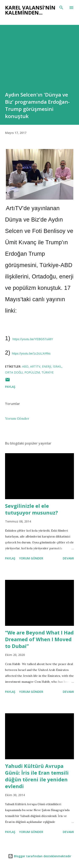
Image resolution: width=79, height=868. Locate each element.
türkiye (48, 372)
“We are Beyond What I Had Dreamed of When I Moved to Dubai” (39, 639)
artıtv (35, 366)
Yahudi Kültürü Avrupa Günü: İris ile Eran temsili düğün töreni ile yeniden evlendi (37, 776)
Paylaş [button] (10, 387)
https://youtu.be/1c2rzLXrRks (31, 353)
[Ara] (61, 8)
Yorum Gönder (17, 418)
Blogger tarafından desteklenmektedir (40, 856)
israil (57, 366)
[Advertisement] (39, 64)
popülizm (32, 372)
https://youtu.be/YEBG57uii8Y (33, 339)
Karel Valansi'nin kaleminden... (30, 10)
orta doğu (14, 372)
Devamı (68, 558)
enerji (47, 366)
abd (25, 366)
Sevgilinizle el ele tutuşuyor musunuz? (31, 509)
